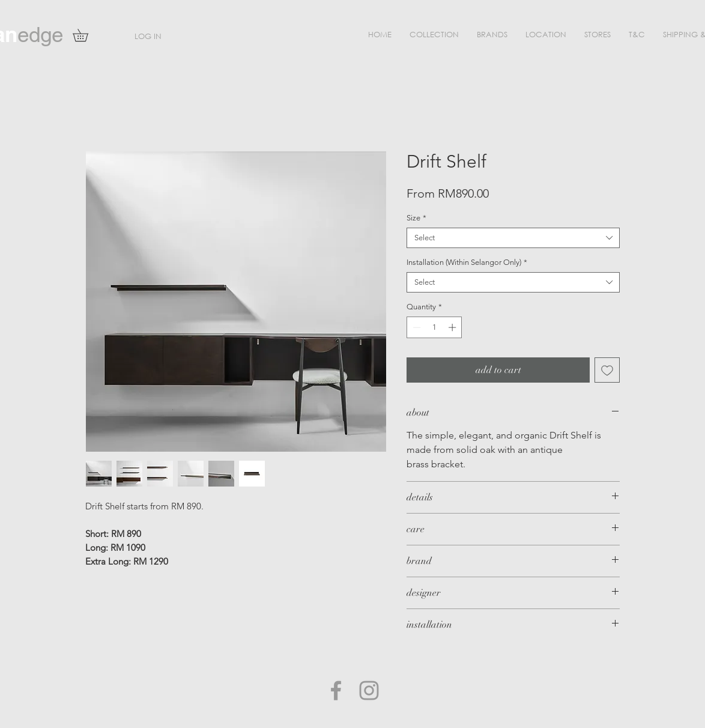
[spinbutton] (434, 327)
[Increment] (453, 327)
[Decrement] (416, 327)
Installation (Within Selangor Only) (467, 262)
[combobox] (513, 238)
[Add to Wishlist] (607, 370)
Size (416, 218)
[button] (434, 35)
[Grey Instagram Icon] (369, 690)
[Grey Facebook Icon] (336, 690)
